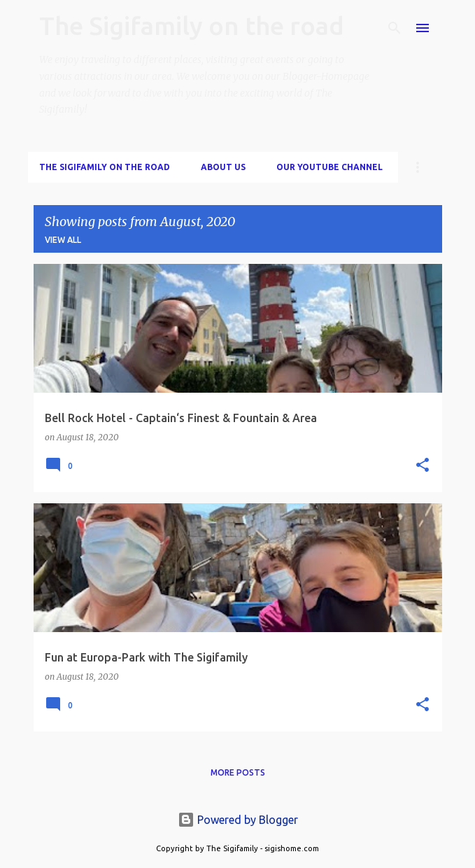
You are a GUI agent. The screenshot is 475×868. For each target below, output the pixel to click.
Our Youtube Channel (329, 167)
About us (223, 167)
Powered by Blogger (238, 820)
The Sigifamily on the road (192, 26)
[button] (423, 466)
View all (63, 240)
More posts (238, 772)
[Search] (395, 28)
